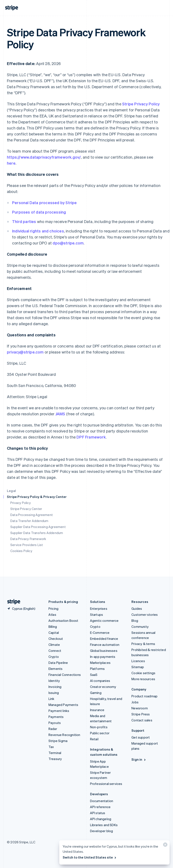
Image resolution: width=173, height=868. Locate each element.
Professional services (106, 784)
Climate (54, 645)
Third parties (24, 221)
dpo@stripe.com (68, 243)
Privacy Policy (21, 503)
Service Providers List (27, 545)
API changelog (101, 819)
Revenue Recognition (64, 735)
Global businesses (104, 651)
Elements (56, 669)
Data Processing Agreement (32, 515)
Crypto (54, 657)
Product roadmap (144, 696)
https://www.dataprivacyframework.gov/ (44, 157)
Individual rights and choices (38, 231)
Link (51, 699)
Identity (54, 681)
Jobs (135, 702)
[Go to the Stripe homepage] (12, 602)
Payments (56, 717)
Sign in (139, 759)
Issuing (54, 693)
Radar (53, 729)
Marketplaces (100, 663)
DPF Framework (91, 437)
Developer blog (102, 831)
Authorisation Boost (63, 621)
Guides (137, 609)
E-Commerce (100, 633)
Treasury (55, 759)
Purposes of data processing (39, 212)
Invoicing (55, 687)
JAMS (60, 414)
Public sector (100, 733)
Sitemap (138, 667)
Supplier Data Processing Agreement (38, 527)
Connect (55, 651)
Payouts (55, 723)
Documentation (102, 801)
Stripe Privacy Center (26, 509)
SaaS (94, 675)
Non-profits (99, 727)
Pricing (53, 609)
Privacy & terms (143, 644)
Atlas (52, 615)
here (11, 163)
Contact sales (142, 720)
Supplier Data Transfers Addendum (37, 533)
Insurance (97, 710)
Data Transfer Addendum (29, 521)
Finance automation (105, 645)
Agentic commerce (104, 621)
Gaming (96, 693)
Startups (97, 615)
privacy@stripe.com (25, 352)
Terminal (55, 753)
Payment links (59, 711)
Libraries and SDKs (104, 825)
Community (140, 627)
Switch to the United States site (90, 857)
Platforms (97, 669)
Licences (138, 661)
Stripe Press (141, 714)
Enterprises (99, 609)
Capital (54, 633)
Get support (141, 737)
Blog (135, 621)
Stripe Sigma (58, 741)
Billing (53, 627)
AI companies (100, 681)
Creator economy (103, 687)
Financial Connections (65, 675)
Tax (51, 747)
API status (98, 813)
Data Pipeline (58, 663)
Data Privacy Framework (28, 539)
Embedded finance (104, 639)
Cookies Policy (21, 551)
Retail (94, 739)
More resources (143, 679)
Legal (11, 491)
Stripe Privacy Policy (141, 104)
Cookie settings (143, 673)
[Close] (165, 846)
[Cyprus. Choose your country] (21, 609)
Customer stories (145, 615)
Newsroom (140, 708)
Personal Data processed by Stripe (44, 203)
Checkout (56, 639)
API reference (100, 807)
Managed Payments (63, 705)
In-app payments (103, 657)
